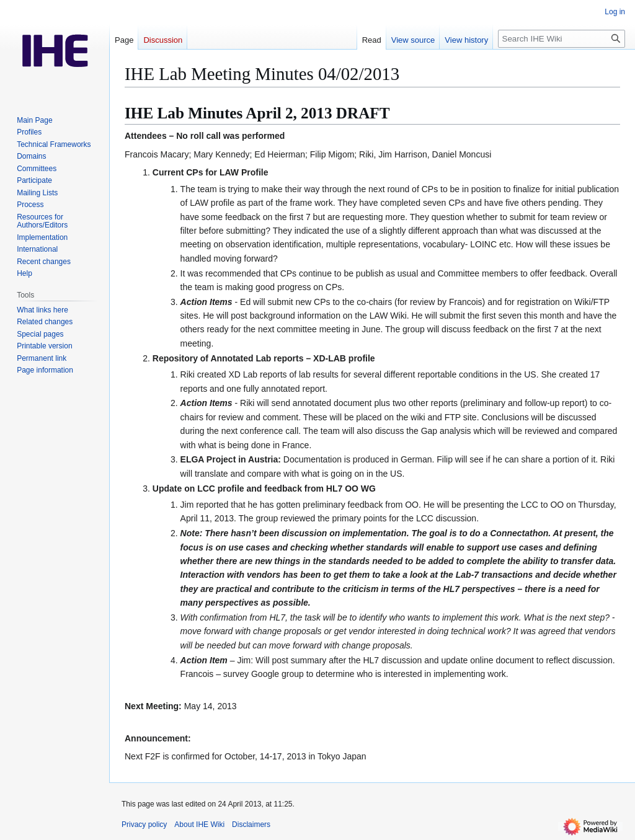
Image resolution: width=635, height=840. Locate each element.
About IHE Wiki (199, 825)
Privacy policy (144, 825)
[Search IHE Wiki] (562, 39)
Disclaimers (251, 825)
